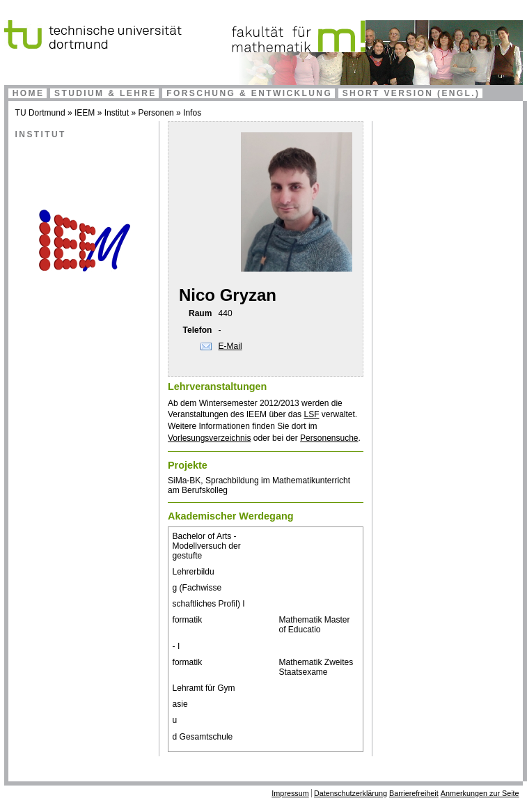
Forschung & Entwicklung (249, 93)
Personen (156, 113)
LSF (311, 414)
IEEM (85, 113)
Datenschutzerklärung (351, 793)
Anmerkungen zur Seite (480, 793)
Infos (192, 113)
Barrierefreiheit (414, 793)
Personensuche (329, 438)
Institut (117, 113)
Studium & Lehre (105, 93)
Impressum (290, 793)
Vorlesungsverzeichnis (209, 438)
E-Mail (230, 346)
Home (29, 93)
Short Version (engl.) (411, 93)
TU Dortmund (40, 113)
